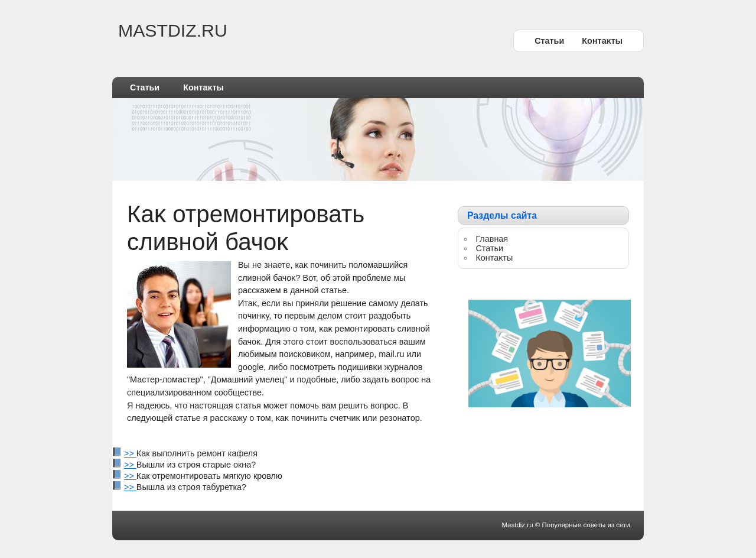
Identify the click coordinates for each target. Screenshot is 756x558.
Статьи (549, 41)
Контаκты (602, 41)
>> (130, 453)
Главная (492, 239)
